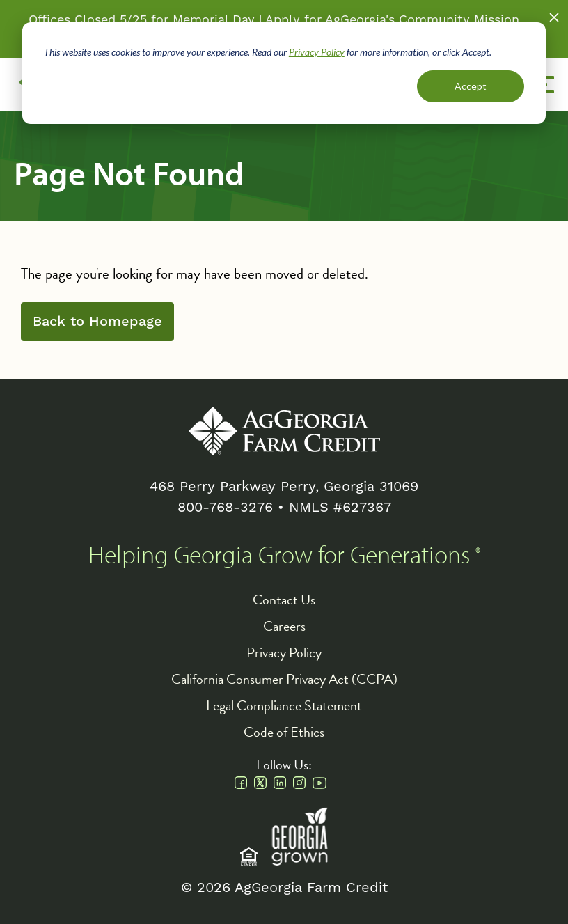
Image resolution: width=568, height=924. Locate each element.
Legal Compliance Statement (284, 705)
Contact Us (284, 600)
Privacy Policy (317, 52)
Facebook (241, 783)
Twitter (260, 783)
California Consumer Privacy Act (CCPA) (284, 679)
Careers (284, 626)
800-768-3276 (225, 508)
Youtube (319, 783)
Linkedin (280, 783)
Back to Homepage (97, 322)
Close (554, 17)
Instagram (299, 783)
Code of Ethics (284, 732)
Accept (471, 86)
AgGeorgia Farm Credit (284, 431)
